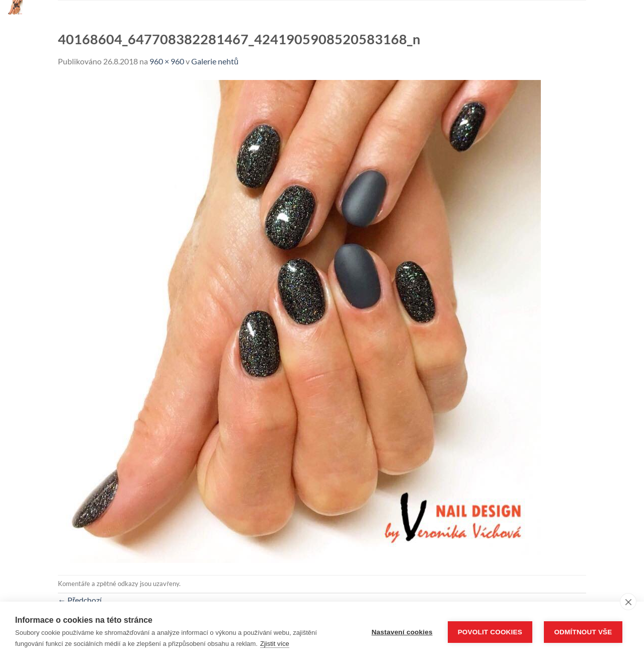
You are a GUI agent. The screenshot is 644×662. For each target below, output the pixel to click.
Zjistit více (275, 644)
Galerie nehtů (215, 61)
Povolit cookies (490, 632)
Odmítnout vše (583, 632)
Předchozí (80, 600)
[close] (628, 602)
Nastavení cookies (402, 632)
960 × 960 (167, 61)
